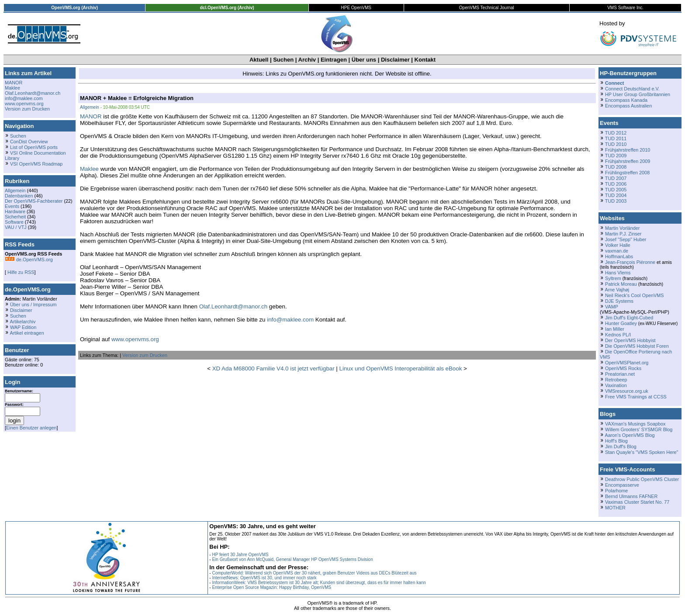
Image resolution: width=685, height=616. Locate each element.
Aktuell (259, 60)
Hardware (15, 211)
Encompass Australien (628, 106)
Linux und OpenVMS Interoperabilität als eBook (401, 369)
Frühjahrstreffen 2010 (628, 150)
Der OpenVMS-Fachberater (34, 201)
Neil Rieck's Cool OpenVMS (634, 295)
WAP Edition (23, 327)
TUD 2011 (616, 138)
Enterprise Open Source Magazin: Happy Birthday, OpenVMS (272, 587)
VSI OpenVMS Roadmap (36, 164)
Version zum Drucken (27, 109)
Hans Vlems (618, 273)
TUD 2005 (616, 190)
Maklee (12, 88)
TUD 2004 (616, 195)
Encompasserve (622, 485)
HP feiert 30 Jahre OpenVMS (240, 555)
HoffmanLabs (619, 256)
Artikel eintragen (27, 333)
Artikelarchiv (22, 322)
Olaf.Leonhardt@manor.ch (33, 93)
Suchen (283, 60)
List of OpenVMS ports (34, 147)
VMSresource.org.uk (627, 391)
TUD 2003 (616, 201)
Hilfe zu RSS (20, 272)
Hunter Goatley (621, 323)
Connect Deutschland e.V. (632, 89)
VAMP (612, 307)
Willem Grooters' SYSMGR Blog (639, 429)
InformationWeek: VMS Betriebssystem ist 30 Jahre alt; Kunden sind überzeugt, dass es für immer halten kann (319, 583)
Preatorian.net (620, 374)
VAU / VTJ (16, 227)
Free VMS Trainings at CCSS (636, 397)
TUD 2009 (616, 156)
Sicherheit (15, 217)
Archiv (307, 60)
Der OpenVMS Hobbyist (630, 340)
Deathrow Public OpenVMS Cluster (642, 479)
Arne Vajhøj (617, 290)
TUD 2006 (616, 184)
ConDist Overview (29, 142)
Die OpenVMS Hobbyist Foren (637, 346)
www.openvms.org (24, 104)
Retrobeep (616, 380)
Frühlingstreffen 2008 (627, 173)
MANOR (14, 83)
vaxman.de (617, 251)
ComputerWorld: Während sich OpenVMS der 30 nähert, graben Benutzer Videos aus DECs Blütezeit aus (314, 573)
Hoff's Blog (616, 441)
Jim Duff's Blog (621, 446)
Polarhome (616, 491)
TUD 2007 (616, 178)
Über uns (364, 60)
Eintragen (334, 60)
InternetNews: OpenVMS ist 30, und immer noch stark (264, 578)
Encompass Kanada (626, 100)
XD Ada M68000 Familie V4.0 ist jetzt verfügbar (273, 369)
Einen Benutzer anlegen (31, 428)
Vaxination (616, 385)
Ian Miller (615, 329)
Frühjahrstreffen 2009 (628, 161)
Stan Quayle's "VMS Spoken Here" (642, 452)
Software (14, 222)
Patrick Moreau (621, 284)
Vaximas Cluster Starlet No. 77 (637, 502)
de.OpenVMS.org (29, 260)
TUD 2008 (616, 167)
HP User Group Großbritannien (638, 94)
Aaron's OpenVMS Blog (630, 435)
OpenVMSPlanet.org (627, 363)
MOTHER (615, 508)
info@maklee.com (24, 98)
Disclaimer (395, 60)
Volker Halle (618, 245)
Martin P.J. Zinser (623, 234)
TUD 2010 (616, 144)
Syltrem (613, 278)
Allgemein (15, 190)
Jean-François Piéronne (630, 262)
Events (12, 206)
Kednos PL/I (618, 335)
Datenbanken (19, 196)
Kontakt (425, 60)
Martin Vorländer (622, 228)
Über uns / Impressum (33, 305)
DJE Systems (619, 301)
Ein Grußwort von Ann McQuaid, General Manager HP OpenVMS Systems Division (292, 559)
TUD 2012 (616, 133)
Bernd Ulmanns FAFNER (631, 496)
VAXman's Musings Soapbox (635, 424)
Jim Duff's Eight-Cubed (629, 318)
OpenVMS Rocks (623, 368)
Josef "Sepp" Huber (626, 239)
